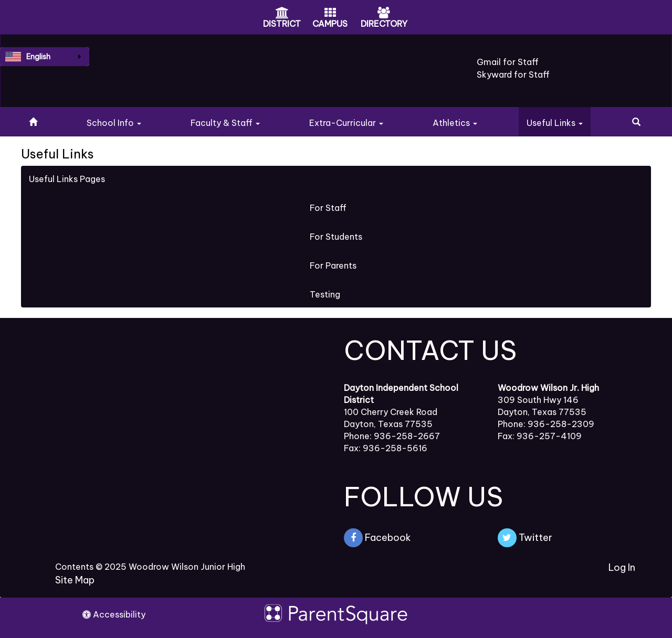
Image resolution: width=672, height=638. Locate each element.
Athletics (455, 123)
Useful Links (555, 123)
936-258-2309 (561, 424)
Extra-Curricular (346, 123)
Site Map (75, 580)
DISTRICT (282, 24)
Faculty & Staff (225, 123)
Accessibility (114, 614)
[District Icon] (282, 14)
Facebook (377, 538)
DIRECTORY (384, 24)
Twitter (525, 538)
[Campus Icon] (330, 14)
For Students (336, 237)
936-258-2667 (407, 436)
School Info (114, 123)
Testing (325, 294)
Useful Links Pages (67, 179)
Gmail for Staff (508, 62)
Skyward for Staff (513, 75)
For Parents (333, 265)
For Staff (328, 208)
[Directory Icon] (384, 14)
